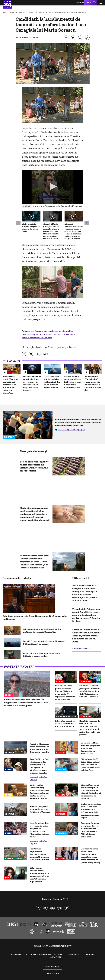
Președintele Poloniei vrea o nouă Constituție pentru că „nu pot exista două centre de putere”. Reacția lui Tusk (86, 615)
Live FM (78, 3)
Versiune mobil (53, 967)
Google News (68, 347)
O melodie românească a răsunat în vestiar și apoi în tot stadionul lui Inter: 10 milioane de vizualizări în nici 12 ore (78, 422)
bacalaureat (41, 331)
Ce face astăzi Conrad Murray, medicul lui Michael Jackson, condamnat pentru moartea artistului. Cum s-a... (39, 792)
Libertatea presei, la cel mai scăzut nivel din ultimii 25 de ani (65, 724)
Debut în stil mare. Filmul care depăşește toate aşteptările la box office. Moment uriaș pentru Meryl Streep (91, 856)
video (71, 331)
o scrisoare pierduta (58, 331)
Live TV (89, 3)
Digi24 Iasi (22, 12)
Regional (13, 12)
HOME (5, 12)
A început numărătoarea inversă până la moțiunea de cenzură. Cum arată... (42, 631)
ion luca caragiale (30, 334)
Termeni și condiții (41, 946)
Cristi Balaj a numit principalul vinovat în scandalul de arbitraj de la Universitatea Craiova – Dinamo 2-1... (90, 692)
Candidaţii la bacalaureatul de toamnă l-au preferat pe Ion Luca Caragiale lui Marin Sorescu (57, 12)
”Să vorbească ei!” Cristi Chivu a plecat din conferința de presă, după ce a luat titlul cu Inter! (91, 765)
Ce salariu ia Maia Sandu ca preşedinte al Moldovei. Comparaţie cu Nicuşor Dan (91, 748)
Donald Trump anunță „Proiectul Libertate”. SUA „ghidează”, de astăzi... (44, 643)
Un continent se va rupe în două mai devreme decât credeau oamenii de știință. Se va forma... (32, 383)
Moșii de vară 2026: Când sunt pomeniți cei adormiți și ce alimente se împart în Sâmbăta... (10, 385)
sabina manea (68, 334)
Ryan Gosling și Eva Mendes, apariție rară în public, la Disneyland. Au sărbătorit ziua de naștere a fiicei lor (39, 766)
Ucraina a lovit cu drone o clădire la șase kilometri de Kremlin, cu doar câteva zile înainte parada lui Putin (86, 636)
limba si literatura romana (35, 338)
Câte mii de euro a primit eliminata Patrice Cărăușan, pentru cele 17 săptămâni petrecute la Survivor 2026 (65, 692)
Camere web (89, 954)
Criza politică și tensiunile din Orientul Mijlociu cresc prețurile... (42, 655)
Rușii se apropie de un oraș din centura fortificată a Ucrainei (40, 809)
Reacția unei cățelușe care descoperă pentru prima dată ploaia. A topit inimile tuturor (39, 854)
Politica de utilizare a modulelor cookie (46, 954)
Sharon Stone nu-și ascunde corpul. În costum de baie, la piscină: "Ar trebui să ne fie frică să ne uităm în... (91, 792)
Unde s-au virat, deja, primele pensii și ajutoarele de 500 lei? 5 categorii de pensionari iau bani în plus (91, 811)
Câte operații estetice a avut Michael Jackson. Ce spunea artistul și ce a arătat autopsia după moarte (39, 875)
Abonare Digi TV (17, 954)
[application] (52, 187)
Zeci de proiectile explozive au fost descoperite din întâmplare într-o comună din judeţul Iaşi (34, 466)
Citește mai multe (80, 649)
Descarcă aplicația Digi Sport (72, 430)
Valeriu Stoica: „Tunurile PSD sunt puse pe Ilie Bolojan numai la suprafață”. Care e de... (93, 383)
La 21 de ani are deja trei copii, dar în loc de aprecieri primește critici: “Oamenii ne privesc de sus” (39, 830)
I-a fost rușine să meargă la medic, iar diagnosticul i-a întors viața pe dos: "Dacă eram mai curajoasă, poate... (26, 703)
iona (50, 338)
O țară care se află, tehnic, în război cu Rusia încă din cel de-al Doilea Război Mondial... (52, 382)
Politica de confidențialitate (60, 946)
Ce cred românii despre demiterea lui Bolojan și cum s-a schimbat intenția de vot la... (73, 382)
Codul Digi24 (73, 954)
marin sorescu (46, 334)
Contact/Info (56, 957)
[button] (53, 187)
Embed (27, 206)
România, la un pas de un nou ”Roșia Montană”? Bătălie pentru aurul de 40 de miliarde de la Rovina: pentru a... (90, 728)
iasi (33, 331)
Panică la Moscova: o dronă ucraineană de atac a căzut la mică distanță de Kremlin (39, 748)
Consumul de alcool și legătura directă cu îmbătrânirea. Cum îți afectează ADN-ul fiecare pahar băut (90, 830)
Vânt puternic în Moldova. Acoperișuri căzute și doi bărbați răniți (31, 228)
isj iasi (57, 334)
